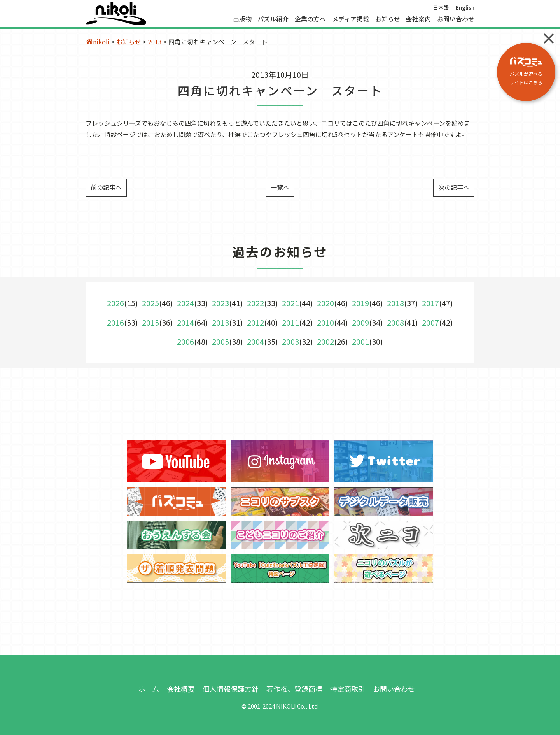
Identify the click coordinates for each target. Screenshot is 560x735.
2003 (290, 341)
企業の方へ (310, 19)
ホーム (149, 689)
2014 (185, 322)
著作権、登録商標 (294, 689)
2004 (255, 341)
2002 (325, 341)
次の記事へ (454, 187)
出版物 (242, 19)
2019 (360, 303)
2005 (220, 341)
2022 (255, 303)
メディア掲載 (351, 19)
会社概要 (181, 689)
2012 (255, 322)
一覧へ (280, 187)
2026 (115, 303)
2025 (150, 303)
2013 (155, 42)
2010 (325, 322)
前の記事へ (106, 187)
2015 (150, 322)
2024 (185, 303)
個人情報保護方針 (231, 689)
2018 (395, 303)
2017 (430, 303)
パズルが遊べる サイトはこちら (526, 71)
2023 (220, 303)
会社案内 (418, 19)
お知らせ (388, 19)
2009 (360, 322)
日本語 (441, 7)
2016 (115, 322)
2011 (290, 322)
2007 (430, 322)
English (465, 7)
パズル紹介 (273, 19)
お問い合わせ (456, 19)
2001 (360, 341)
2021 (290, 303)
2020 (325, 303)
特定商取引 (348, 689)
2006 (185, 341)
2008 (395, 322)
